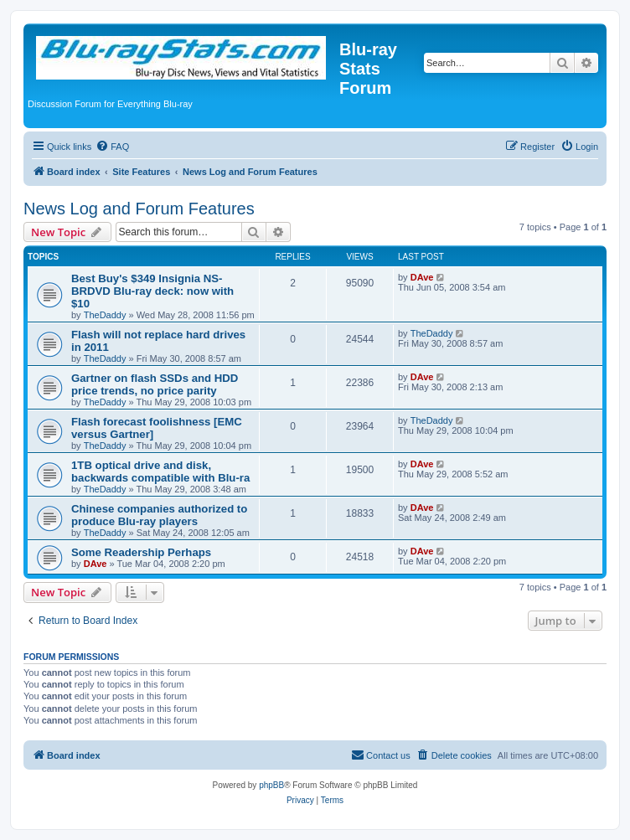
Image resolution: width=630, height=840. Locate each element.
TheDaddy (105, 315)
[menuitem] (112, 147)
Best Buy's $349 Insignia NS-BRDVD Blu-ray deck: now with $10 (152, 291)
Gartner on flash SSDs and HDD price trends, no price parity (155, 384)
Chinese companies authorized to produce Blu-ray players (159, 515)
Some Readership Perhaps (141, 552)
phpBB (271, 785)
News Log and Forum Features (139, 209)
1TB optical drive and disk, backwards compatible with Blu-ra (160, 472)
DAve (422, 277)
